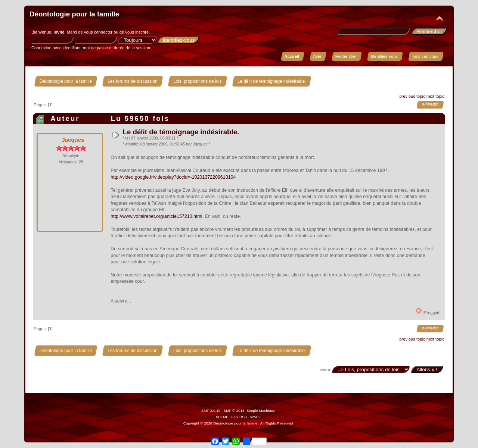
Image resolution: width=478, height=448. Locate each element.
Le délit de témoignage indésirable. (181, 132)
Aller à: (326, 370)
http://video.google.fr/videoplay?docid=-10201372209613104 (173, 177)
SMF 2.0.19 (211, 411)
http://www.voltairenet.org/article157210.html (156, 216)
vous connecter (98, 32)
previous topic (412, 96)
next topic (435, 96)
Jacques (73, 140)
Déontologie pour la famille (74, 14)
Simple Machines (261, 411)
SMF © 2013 (234, 411)
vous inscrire (137, 32)
